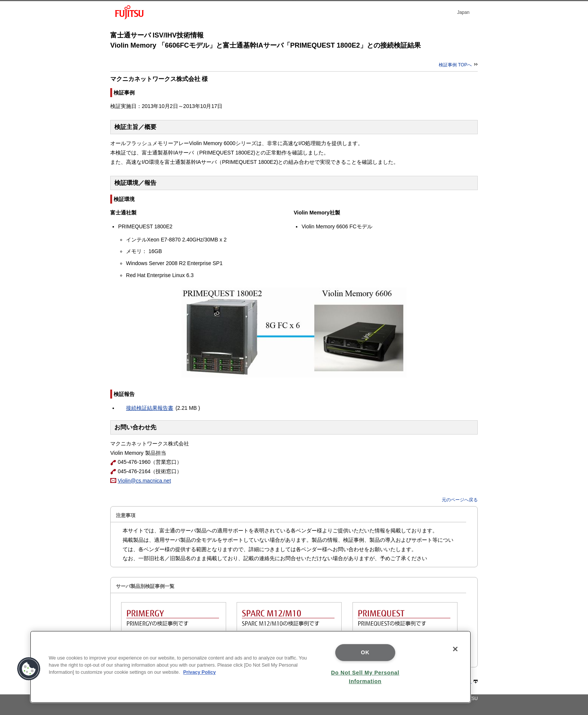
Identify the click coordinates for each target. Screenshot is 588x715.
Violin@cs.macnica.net (144, 481)
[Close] (455, 649)
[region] (250, 667)
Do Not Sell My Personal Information (365, 677)
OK (365, 652)
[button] (29, 669)
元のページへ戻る (460, 500)
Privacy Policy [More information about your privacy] (200, 672)
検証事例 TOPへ (458, 65)
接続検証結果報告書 (150, 408)
